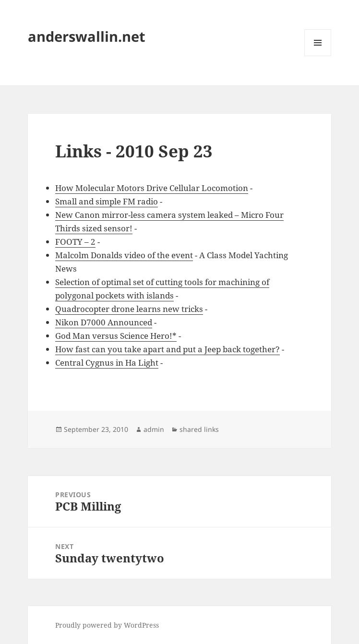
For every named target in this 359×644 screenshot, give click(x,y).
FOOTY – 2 (75, 242)
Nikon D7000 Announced (104, 322)
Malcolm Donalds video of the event (124, 255)
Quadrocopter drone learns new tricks (129, 309)
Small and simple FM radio (107, 201)
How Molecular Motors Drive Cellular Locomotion (152, 188)
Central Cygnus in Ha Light (107, 363)
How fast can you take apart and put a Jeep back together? (168, 349)
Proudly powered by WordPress (107, 625)
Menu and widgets (318, 56)
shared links (199, 429)
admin (154, 429)
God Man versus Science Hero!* (116, 336)
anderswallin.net (87, 36)
